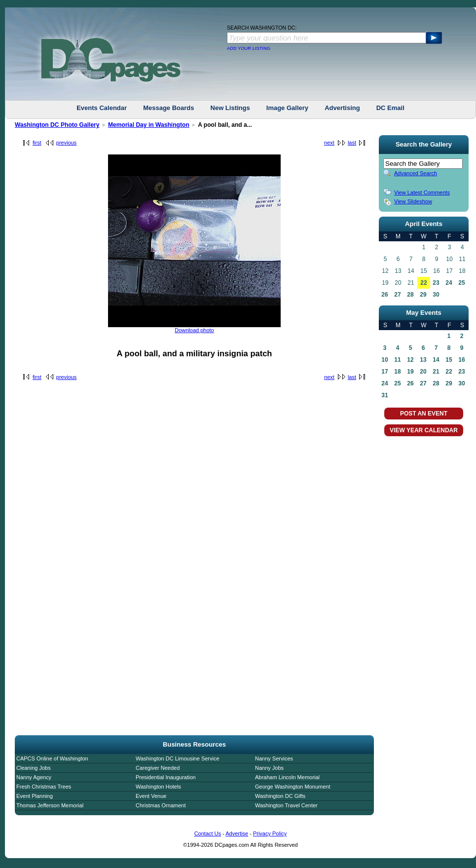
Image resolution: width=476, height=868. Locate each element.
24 (449, 283)
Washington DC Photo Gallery (57, 125)
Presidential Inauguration (166, 777)
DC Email (390, 108)
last (352, 143)
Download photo (194, 330)
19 (410, 372)
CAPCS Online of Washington (52, 758)
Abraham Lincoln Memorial (287, 777)
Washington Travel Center (286, 805)
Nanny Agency (34, 777)
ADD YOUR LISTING (249, 48)
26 (384, 295)
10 (384, 360)
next (329, 143)
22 (423, 283)
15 (449, 360)
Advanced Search (416, 173)
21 (436, 372)
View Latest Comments (422, 192)
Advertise (237, 833)
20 (423, 372)
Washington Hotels (158, 787)
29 (423, 295)
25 (461, 283)
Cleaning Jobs (34, 768)
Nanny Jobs (269, 768)
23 (436, 283)
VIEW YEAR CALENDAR (424, 430)
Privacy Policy (270, 833)
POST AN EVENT (424, 414)
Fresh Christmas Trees (44, 787)
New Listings (230, 108)
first (37, 143)
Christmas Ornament (161, 805)
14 (436, 360)
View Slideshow (413, 201)
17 (384, 372)
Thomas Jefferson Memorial (50, 805)
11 (397, 360)
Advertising (342, 108)
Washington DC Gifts (280, 796)
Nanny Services (274, 758)
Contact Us (208, 833)
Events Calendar (102, 108)
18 (397, 372)
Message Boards (168, 108)
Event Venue (151, 796)
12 (410, 360)
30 (436, 295)
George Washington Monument (293, 787)
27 (397, 295)
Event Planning (35, 796)
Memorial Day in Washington (149, 125)
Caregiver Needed (158, 768)
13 (423, 360)
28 (410, 295)
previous (67, 143)
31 (384, 395)
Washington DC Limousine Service (178, 758)
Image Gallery (287, 108)
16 (461, 360)
